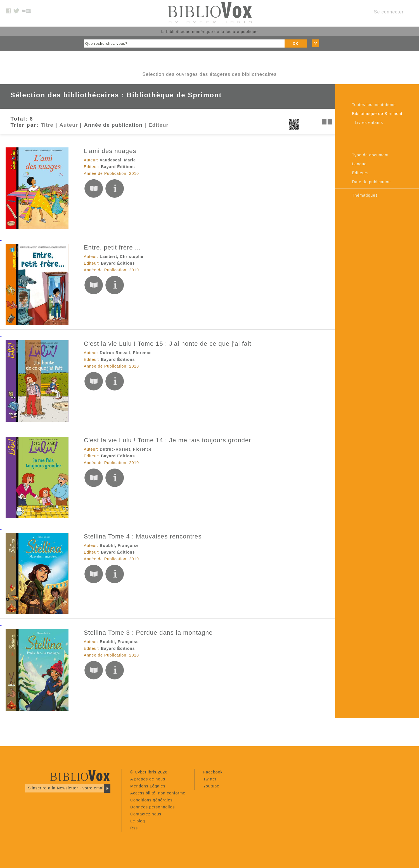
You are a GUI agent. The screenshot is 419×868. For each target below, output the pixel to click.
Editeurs (360, 173)
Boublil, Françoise (119, 545)
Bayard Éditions (118, 167)
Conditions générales (151, 800)
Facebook (213, 772)
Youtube (211, 786)
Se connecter (389, 12)
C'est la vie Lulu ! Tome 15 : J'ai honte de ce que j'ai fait (168, 344)
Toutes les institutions (374, 105)
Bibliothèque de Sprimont (377, 114)
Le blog (138, 821)
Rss (134, 828)
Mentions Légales (148, 786)
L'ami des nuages (110, 151)
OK (295, 44)
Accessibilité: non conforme (158, 793)
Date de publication (371, 182)
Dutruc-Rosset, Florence (126, 353)
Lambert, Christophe (122, 257)
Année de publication (113, 125)
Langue (359, 164)
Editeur (158, 125)
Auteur (69, 125)
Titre (47, 125)
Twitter (210, 779)
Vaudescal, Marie (118, 160)
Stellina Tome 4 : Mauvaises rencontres (143, 536)
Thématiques (365, 195)
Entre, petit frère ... (112, 247)
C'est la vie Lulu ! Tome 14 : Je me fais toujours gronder (168, 440)
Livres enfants (369, 123)
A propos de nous (148, 779)
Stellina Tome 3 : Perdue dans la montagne (148, 633)
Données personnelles (152, 807)
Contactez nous (146, 814)
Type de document (370, 155)
